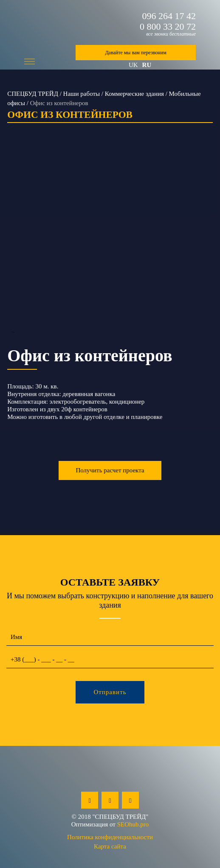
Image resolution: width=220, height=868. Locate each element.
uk (133, 65)
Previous (13, 245)
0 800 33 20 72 (168, 27)
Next (207, 245)
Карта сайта (110, 846)
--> (110, 245)
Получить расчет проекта (110, 470)
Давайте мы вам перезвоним (135, 53)
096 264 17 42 (169, 16)
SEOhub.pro (133, 824)
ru (147, 65)
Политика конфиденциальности (110, 837)
